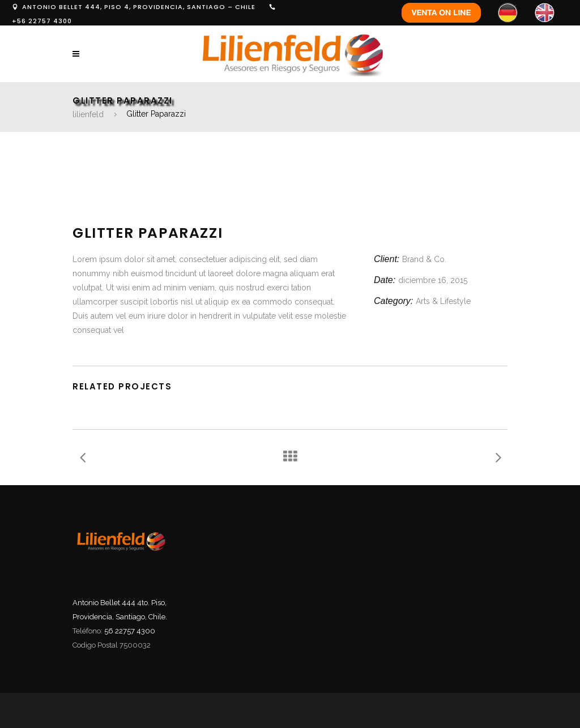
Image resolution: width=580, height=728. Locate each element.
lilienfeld (88, 114)
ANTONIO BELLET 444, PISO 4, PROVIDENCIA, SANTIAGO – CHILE (139, 7)
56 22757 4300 (130, 631)
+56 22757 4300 (42, 21)
